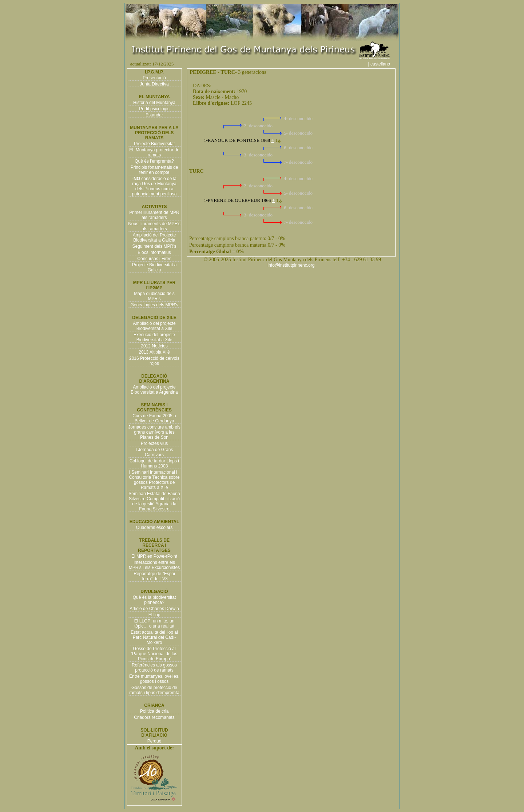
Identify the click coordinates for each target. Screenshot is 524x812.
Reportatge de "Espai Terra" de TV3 (154, 576)
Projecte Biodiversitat (154, 144)
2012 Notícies (154, 346)
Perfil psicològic (154, 109)
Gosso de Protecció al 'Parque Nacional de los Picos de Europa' (154, 654)
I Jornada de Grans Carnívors (154, 452)
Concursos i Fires (154, 259)
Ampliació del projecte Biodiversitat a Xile (154, 326)
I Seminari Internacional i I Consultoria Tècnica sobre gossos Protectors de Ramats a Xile (154, 480)
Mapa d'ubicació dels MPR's (154, 296)
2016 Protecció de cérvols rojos (154, 361)
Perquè (154, 741)
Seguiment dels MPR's (154, 246)
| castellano (383, 64)
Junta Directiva (154, 84)
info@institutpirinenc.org (291, 265)
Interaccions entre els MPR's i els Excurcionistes (154, 565)
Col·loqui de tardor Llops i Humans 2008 (154, 463)
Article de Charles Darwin (154, 609)
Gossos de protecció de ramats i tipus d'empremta (154, 690)
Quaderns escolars (154, 528)
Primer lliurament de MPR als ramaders (154, 215)
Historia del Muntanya (154, 103)
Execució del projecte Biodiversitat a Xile (154, 337)
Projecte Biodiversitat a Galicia (154, 267)
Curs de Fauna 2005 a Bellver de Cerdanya (154, 418)
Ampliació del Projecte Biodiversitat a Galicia (154, 238)
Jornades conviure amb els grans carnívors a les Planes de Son (154, 432)
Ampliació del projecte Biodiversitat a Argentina (154, 390)
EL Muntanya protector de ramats (154, 152)
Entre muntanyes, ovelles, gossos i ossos (154, 679)
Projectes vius (154, 443)
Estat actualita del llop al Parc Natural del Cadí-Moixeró (154, 637)
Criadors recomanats (154, 717)
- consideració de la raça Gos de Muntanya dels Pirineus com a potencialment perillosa (154, 186)
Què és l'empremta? (154, 161)
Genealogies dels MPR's (154, 305)
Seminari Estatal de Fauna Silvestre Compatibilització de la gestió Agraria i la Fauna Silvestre (154, 501)
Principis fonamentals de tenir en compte (154, 170)
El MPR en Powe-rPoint (154, 556)
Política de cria (154, 711)
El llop (154, 615)
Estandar (154, 115)
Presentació (154, 78)
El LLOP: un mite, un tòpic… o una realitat (154, 624)
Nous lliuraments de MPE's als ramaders (154, 226)
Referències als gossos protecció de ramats (154, 668)
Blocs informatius (154, 252)
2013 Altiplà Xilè (154, 352)
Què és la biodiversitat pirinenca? (154, 600)
